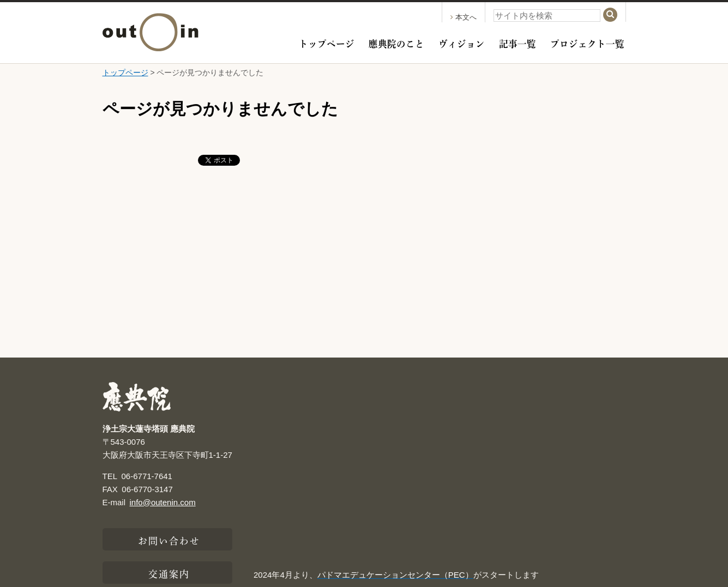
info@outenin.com (163, 502)
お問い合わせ (169, 540)
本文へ (464, 17)
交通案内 (169, 573)
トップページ (327, 43)
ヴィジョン (462, 43)
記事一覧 (518, 43)
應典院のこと (396, 43)
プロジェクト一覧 (587, 43)
